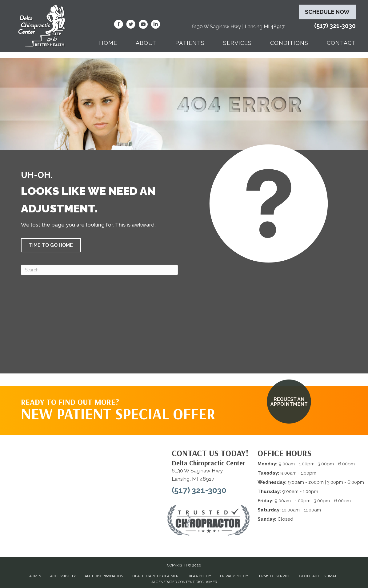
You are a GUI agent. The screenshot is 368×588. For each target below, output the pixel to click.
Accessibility (63, 576)
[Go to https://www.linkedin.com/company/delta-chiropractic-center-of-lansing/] (155, 25)
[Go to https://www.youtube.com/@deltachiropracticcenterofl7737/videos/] (143, 25)
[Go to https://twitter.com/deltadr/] (131, 25)
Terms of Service (274, 576)
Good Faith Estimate (319, 576)
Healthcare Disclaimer (155, 576)
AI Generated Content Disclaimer (184, 582)
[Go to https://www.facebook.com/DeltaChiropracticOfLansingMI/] (118, 25)
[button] (51, 245)
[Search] (99, 270)
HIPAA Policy (199, 576)
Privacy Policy (234, 576)
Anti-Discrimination (104, 576)
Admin (35, 576)
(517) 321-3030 (335, 26)
